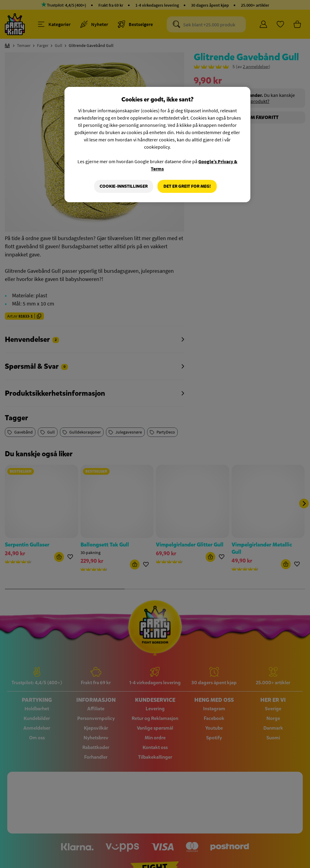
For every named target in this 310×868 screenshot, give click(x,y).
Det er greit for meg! (187, 186)
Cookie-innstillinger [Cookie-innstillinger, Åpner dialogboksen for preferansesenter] (124, 186)
